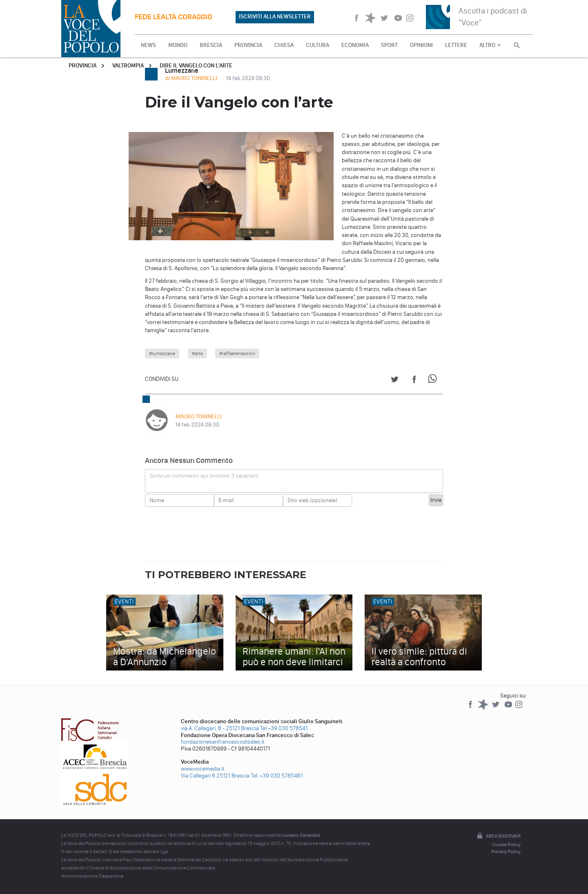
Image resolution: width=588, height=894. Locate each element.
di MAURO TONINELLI (192, 78)
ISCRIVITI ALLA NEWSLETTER (275, 17)
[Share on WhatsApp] (434, 381)
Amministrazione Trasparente (92, 876)
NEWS (148, 45)
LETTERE (456, 45)
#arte (197, 353)
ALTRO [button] (490, 45)
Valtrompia (128, 66)
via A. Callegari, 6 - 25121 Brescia (220, 728)
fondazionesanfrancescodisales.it (223, 742)
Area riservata (498, 836)
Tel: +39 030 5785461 (277, 776)
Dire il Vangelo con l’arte (196, 66)
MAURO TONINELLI (198, 417)
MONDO (178, 45)
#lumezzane (162, 353)
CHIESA (284, 45)
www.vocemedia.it (203, 769)
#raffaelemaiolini (237, 353)
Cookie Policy (506, 845)
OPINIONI (421, 45)
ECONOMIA (355, 45)
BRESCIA (211, 45)
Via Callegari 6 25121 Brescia (215, 776)
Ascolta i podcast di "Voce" (493, 17)
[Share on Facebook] (414, 381)
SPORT (389, 45)
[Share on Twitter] (395, 381)
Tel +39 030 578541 (284, 728)
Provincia (82, 66)
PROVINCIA (248, 45)
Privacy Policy (506, 852)
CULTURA (317, 45)
